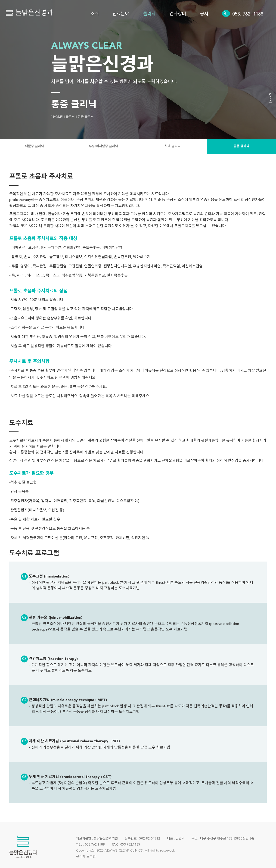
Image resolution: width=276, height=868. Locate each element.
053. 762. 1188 (248, 14)
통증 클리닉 (241, 146)
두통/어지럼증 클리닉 (103, 146)
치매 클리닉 (172, 146)
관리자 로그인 (86, 857)
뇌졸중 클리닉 (34, 146)
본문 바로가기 (0, 0)
